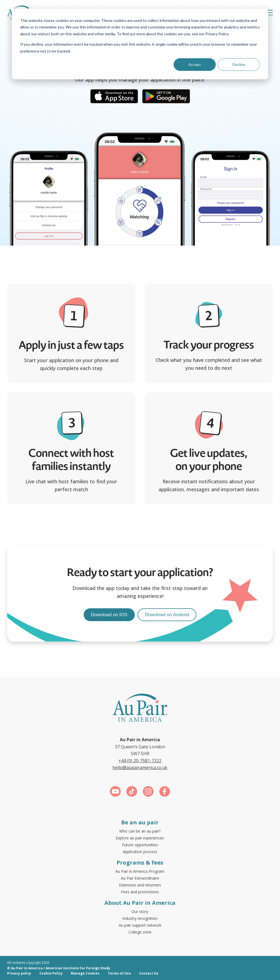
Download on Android (167, 615)
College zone (140, 932)
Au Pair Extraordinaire (140, 878)
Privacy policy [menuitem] (19, 973)
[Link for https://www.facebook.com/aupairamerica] (165, 793)
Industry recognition (140, 918)
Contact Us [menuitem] (149, 973)
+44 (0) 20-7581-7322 (140, 761)
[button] (269, 13)
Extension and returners (140, 885)
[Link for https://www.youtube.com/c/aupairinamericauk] (115, 793)
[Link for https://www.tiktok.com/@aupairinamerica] (132, 793)
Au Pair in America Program (140, 871)
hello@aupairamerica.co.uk (140, 767)
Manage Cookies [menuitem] (85, 973)
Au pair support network (140, 925)
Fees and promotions (140, 892)
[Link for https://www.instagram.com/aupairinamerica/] (148, 793)
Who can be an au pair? (140, 831)
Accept (195, 64)
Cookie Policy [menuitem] (51, 973)
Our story (140, 911)
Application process (140, 852)
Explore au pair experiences (140, 838)
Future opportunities (140, 845)
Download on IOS (109, 615)
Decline (239, 64)
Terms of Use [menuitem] (119, 973)
